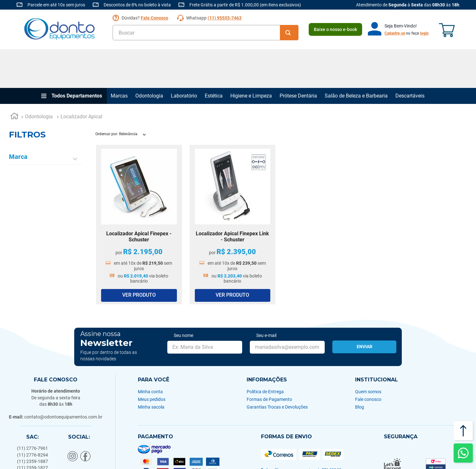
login (424, 33)
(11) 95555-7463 (225, 18)
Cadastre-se (395, 33)
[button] (46, 121)
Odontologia (149, 57)
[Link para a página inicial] (14, 78)
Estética (214, 57)
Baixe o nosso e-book (335, 29)
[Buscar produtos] (289, 33)
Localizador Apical (81, 78)
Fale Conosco (155, 18)
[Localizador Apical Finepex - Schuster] (139, 186)
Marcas (119, 57)
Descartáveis (410, 57)
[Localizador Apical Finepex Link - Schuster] (233, 186)
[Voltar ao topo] (463, 431)
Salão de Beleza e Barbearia (356, 57)
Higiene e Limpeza (251, 57)
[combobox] (206, 33)
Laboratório (184, 57)
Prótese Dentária (298, 57)
